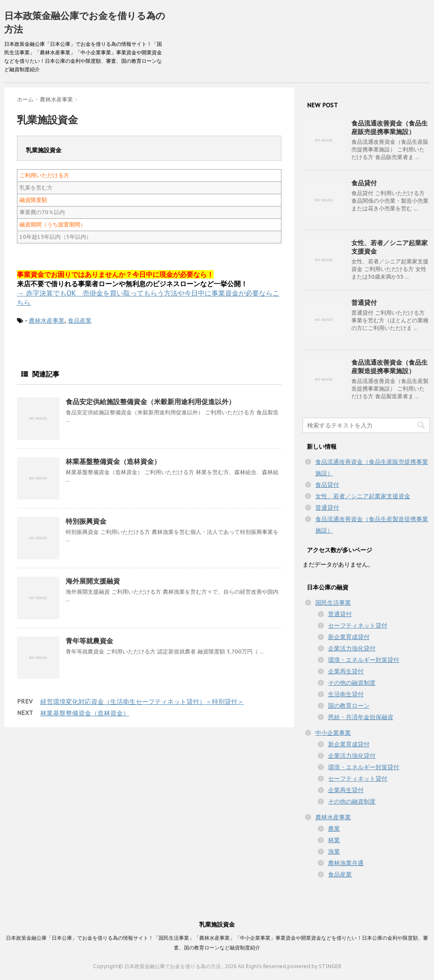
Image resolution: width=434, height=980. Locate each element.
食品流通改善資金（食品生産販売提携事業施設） (389, 127)
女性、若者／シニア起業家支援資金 (363, 496)
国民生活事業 (333, 603)
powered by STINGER (314, 966)
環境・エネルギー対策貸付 (364, 660)
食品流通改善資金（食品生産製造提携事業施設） (389, 367)
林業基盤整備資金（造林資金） (113, 461)
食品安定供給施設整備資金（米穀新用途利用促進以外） (150, 402)
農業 (334, 829)
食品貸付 (364, 183)
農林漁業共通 (346, 863)
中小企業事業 (333, 733)
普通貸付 (364, 303)
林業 (334, 840)
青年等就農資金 (89, 641)
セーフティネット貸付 (358, 625)
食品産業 (80, 321)
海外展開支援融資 (93, 581)
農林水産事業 (47, 321)
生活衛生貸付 (346, 694)
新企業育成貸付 (349, 637)
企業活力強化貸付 (352, 648)
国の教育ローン (349, 706)
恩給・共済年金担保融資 (361, 717)
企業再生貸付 (346, 671)
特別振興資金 (86, 521)
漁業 (334, 852)
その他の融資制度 (352, 683)
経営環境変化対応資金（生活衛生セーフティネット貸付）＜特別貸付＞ (142, 702)
